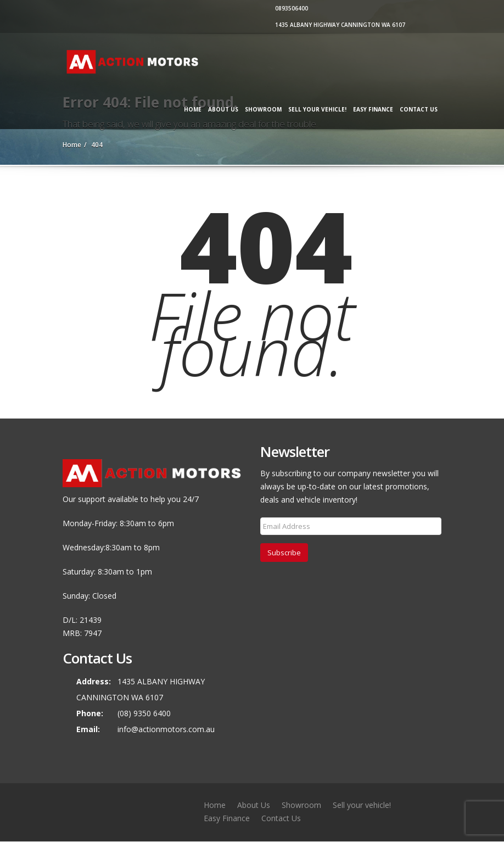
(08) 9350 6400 (144, 713)
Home (193, 109)
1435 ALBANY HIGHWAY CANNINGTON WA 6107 (339, 25)
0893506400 (290, 8)
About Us (223, 109)
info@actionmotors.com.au (166, 729)
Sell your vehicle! (317, 109)
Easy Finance (373, 109)
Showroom (263, 109)
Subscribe (284, 553)
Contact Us (419, 109)
